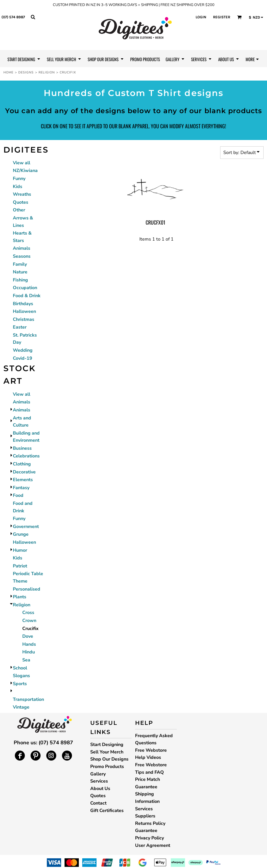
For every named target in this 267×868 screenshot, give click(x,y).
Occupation (25, 288)
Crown (29, 621)
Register (222, 17)
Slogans (21, 676)
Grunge (21, 534)
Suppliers (145, 816)
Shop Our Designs (109, 759)
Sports (20, 684)
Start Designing (107, 745)
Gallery (98, 774)
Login (201, 17)
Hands (29, 644)
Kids (18, 187)
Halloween (24, 311)
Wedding (23, 350)
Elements (23, 480)
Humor (20, 550)
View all (22, 163)
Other (19, 210)
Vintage (21, 707)
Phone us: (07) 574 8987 (43, 743)
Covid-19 (23, 358)
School (20, 668)
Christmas (24, 319)
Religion (47, 72)
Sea (26, 660)
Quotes (21, 202)
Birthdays (23, 304)
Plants (20, 597)
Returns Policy (150, 823)
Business (22, 448)
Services (99, 781)
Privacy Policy (149, 838)
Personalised (27, 589)
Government (26, 527)
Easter (20, 327)
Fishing (20, 280)
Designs (26, 72)
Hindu (29, 652)
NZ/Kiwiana (25, 171)
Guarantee (146, 831)
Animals (22, 248)
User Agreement (153, 845)
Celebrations (26, 456)
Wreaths (22, 194)
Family (20, 264)
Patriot (20, 566)
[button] (33, 17)
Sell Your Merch (107, 752)
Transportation (28, 699)
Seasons (22, 256)
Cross (28, 613)
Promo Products (107, 767)
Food (18, 495)
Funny (19, 179)
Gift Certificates (107, 811)
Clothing (22, 464)
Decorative (24, 472)
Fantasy (21, 488)
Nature (20, 272)
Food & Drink (27, 296)
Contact (98, 803)
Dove (28, 636)
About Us (100, 789)
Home (8, 72)
